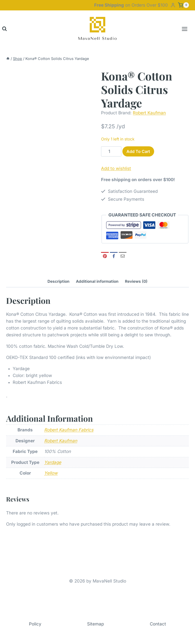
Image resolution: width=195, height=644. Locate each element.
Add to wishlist (116, 168)
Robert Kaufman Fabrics (69, 430)
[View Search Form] (4, 29)
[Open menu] (187, 29)
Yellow (51, 473)
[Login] (173, 5)
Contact (158, 624)
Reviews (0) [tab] (136, 281)
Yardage (53, 462)
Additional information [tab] (97, 281)
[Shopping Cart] (183, 5)
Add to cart (138, 151)
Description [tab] (59, 281)
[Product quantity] (111, 151)
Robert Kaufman (149, 113)
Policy (35, 624)
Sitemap (95, 624)
